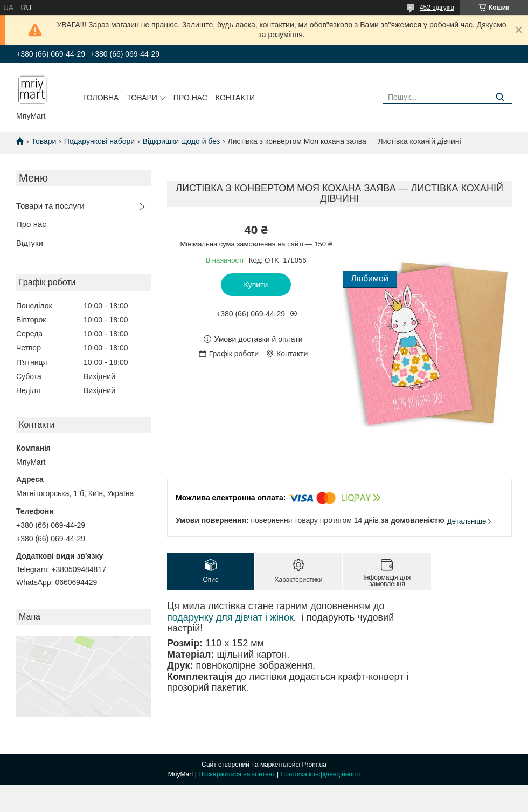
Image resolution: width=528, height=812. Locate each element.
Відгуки (30, 243)
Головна (101, 98)
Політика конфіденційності (321, 774)
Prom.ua (314, 765)
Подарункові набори (99, 141)
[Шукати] (500, 97)
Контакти (235, 98)
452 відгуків (437, 8)
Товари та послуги (50, 206)
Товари (142, 98)
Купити (256, 285)
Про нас (190, 98)
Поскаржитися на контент (237, 774)
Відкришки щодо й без (182, 141)
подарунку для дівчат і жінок (230, 617)
